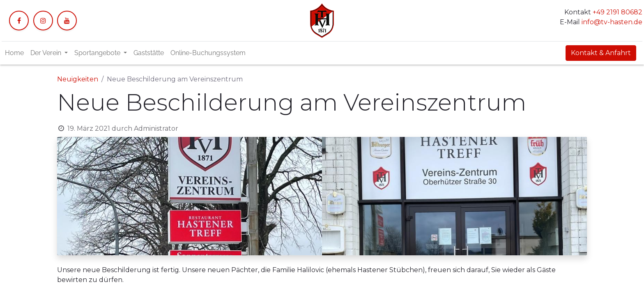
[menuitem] (14, 53)
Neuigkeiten (78, 79)
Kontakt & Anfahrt (601, 53)
